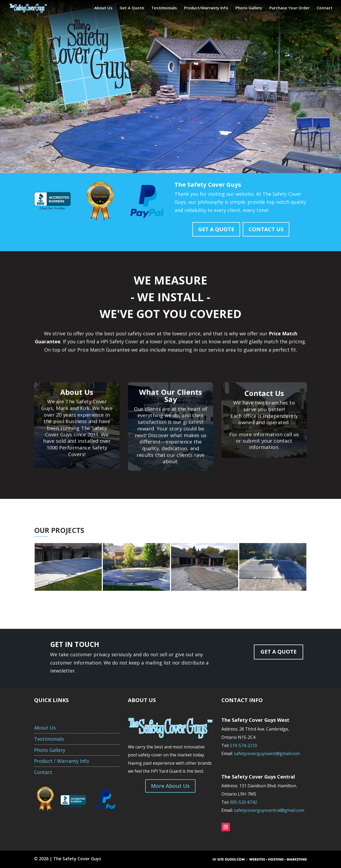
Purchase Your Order (289, 8)
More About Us (170, 786)
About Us (103, 8)
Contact (325, 8)
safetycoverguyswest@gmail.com (267, 753)
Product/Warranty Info (206, 8)
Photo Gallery (249, 8)
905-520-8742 (243, 802)
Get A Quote (132, 8)
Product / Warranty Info (62, 761)
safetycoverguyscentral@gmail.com (269, 810)
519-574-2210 (244, 745)
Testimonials (164, 8)
